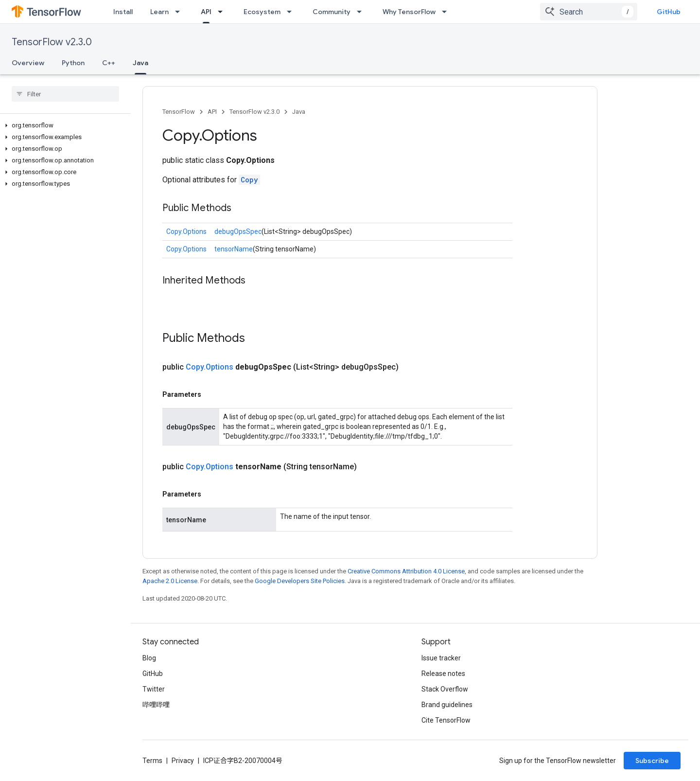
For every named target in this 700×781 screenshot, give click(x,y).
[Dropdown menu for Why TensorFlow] (447, 12)
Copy (249, 180)
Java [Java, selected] (140, 63)
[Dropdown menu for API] (223, 12)
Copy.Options (186, 231)
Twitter (154, 689)
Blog (149, 658)
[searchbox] (65, 94)
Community (332, 12)
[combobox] (589, 12)
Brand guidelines (447, 705)
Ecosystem (262, 12)
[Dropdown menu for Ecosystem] (292, 12)
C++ (109, 63)
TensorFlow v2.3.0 (52, 42)
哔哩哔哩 (156, 705)
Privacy (183, 761)
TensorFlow (179, 112)
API (212, 112)
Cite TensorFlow (446, 720)
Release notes (443, 674)
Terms (152, 761)
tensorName (234, 249)
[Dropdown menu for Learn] (180, 12)
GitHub (669, 12)
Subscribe (652, 761)
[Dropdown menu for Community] (362, 12)
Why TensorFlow (409, 12)
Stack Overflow (445, 689)
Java (299, 112)
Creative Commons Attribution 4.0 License (406, 571)
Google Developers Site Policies (300, 581)
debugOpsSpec (238, 231)
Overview (28, 63)
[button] (63, 125)
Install (123, 12)
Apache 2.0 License (170, 581)
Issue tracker (441, 658)
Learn (159, 12)
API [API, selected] (206, 12)
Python (73, 63)
